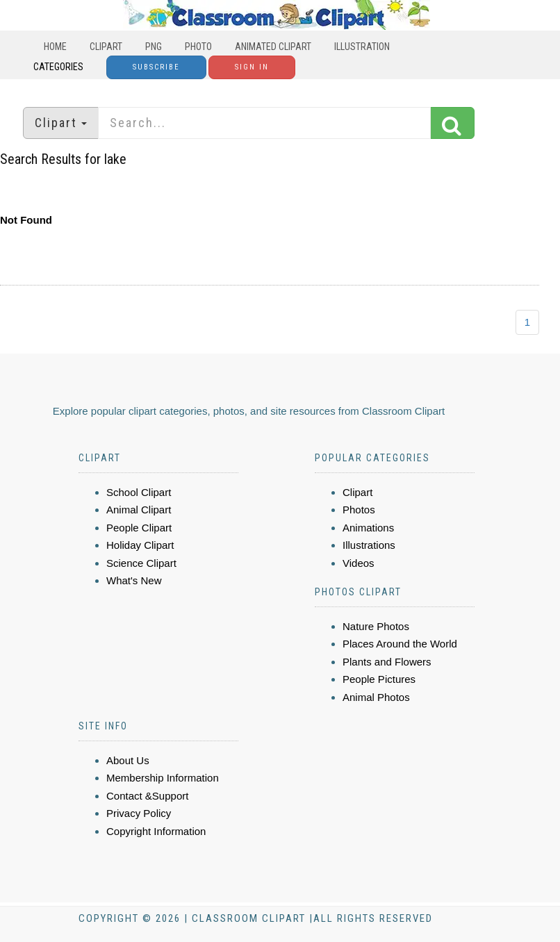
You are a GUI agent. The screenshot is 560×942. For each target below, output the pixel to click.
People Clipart (139, 528)
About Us (128, 760)
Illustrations (369, 545)
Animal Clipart (139, 510)
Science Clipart (141, 563)
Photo (198, 47)
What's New (134, 580)
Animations (368, 528)
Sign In (252, 67)
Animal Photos (376, 697)
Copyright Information (156, 831)
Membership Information (163, 778)
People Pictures (379, 679)
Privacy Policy (139, 813)
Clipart (106, 47)
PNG (154, 47)
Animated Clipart (273, 47)
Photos (359, 510)
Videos (359, 563)
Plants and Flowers (387, 662)
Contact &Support (147, 796)
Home (55, 47)
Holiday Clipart (140, 545)
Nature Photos (376, 626)
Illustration (362, 47)
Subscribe (156, 67)
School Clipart (139, 492)
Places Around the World (400, 644)
